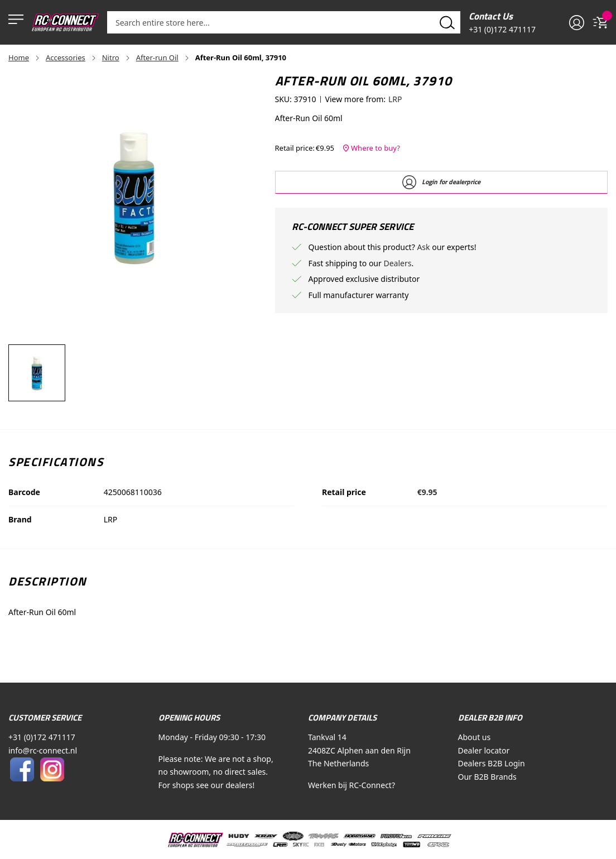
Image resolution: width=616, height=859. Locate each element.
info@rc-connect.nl (43, 750)
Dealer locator (484, 750)
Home (19, 57)
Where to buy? (371, 147)
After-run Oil (157, 57)
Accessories (66, 57)
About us (475, 737)
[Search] (447, 22)
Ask (424, 247)
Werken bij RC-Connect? (352, 785)
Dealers (397, 263)
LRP (395, 99)
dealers (239, 785)
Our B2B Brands (487, 777)
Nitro (111, 57)
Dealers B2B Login (492, 763)
